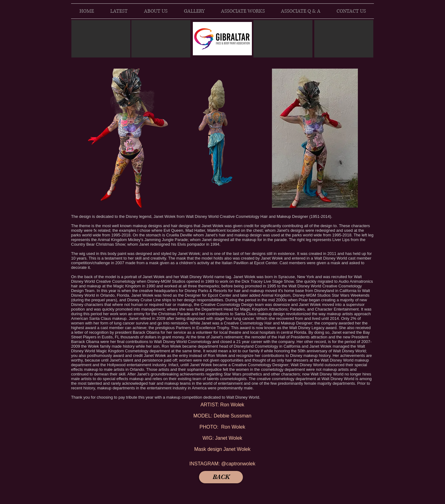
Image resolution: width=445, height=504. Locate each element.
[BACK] (221, 477)
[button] (131, 138)
